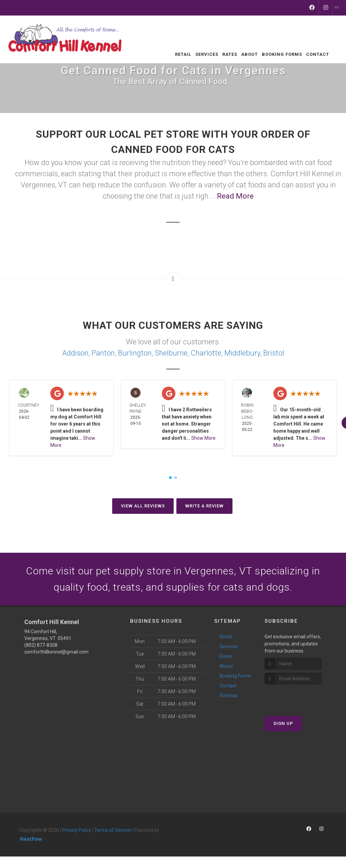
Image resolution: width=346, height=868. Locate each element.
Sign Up (283, 723)
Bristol (274, 353)
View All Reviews (143, 506)
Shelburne (171, 353)
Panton (103, 353)
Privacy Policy (77, 830)
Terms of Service (113, 830)
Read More (235, 196)
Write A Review (204, 506)
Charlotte (206, 353)
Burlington (135, 353)
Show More (203, 438)
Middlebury (242, 353)
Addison (75, 353)
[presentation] (301, 697)
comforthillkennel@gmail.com (56, 652)
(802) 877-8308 (41, 645)
